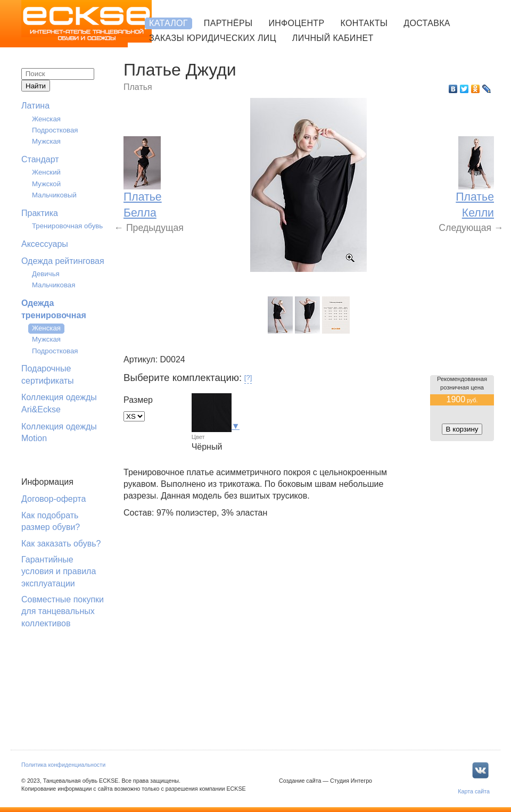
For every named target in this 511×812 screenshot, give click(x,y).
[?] (248, 378)
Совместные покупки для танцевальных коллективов (63, 611)
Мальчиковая (53, 285)
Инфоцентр (296, 23)
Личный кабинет (333, 38)
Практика (40, 213)
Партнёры (228, 23)
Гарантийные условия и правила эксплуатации (59, 571)
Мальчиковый (54, 195)
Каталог (168, 23)
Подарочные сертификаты (48, 374)
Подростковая (55, 130)
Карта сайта (474, 791)
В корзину (462, 429)
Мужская (46, 141)
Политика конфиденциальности (63, 765)
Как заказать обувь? (61, 544)
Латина (35, 106)
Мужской (46, 184)
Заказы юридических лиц (213, 38)
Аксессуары (45, 244)
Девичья (46, 274)
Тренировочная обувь (67, 226)
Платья (138, 87)
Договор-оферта (53, 499)
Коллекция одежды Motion (59, 432)
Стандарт (40, 159)
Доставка (427, 23)
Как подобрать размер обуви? (51, 521)
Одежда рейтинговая (63, 261)
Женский (46, 172)
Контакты (364, 23)
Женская (46, 119)
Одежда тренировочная (54, 309)
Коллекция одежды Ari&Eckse (59, 403)
